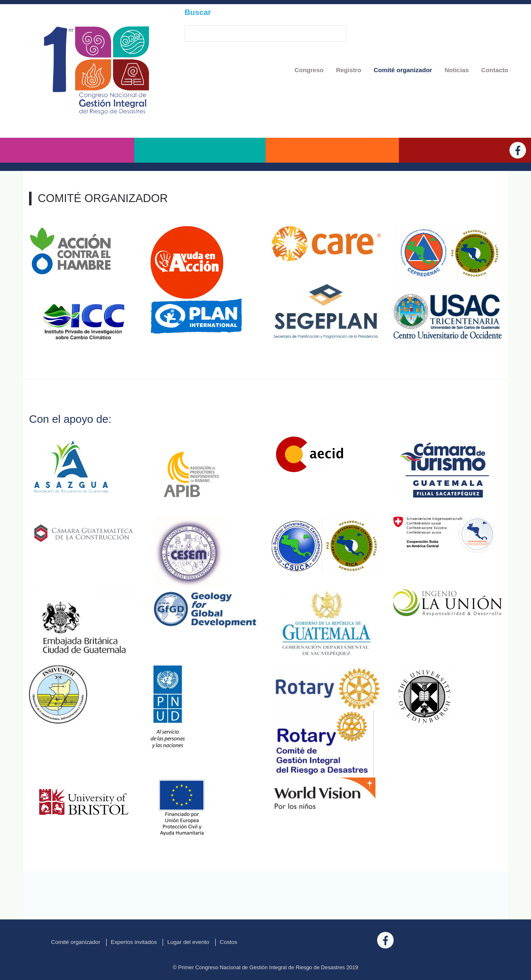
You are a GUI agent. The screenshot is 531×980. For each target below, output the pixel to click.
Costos (229, 942)
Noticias (457, 70)
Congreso (309, 70)
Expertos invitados (134, 942)
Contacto (495, 70)
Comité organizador (403, 70)
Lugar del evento (188, 942)
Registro (349, 70)
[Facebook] (518, 150)
